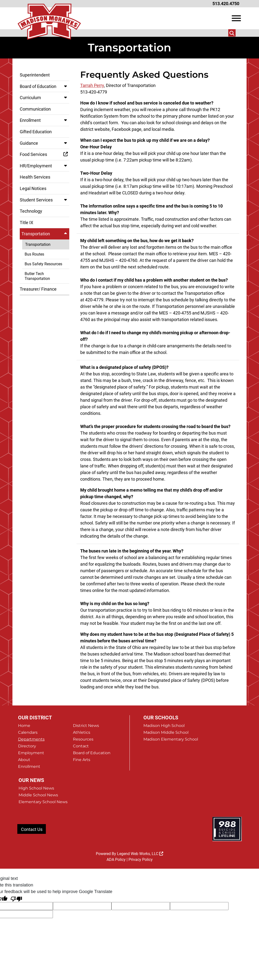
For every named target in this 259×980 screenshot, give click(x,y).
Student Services (45, 200)
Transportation (45, 234)
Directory (27, 746)
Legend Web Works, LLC (140, 854)
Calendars (28, 732)
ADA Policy (116, 860)
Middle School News (38, 795)
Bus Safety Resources (43, 264)
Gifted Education (36, 132)
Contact (81, 746)
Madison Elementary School (171, 739)
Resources (83, 739)
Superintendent (35, 75)
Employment (31, 753)
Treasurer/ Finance (38, 289)
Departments (31, 739)
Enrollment (45, 120)
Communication (35, 109)
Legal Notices (33, 188)
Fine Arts (82, 760)
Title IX (26, 223)
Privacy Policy (141, 860)
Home (24, 726)
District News (86, 726)
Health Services (35, 177)
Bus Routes (34, 254)
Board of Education (45, 86)
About (24, 760)
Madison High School (164, 726)
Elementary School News (43, 802)
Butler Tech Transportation (37, 276)
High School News (36, 788)
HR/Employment (45, 166)
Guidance (45, 143)
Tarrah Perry (92, 85)
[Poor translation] (16, 899)
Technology (31, 211)
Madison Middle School (166, 732)
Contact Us (32, 829)
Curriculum (45, 98)
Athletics (82, 732)
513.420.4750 (226, 4)
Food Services (45, 154)
